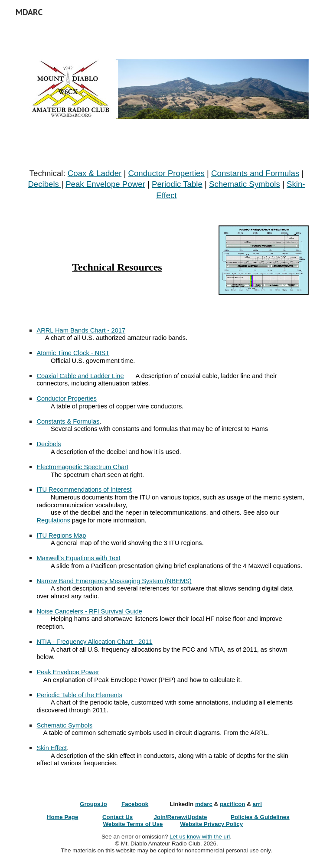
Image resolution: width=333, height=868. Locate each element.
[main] (166, 184)
